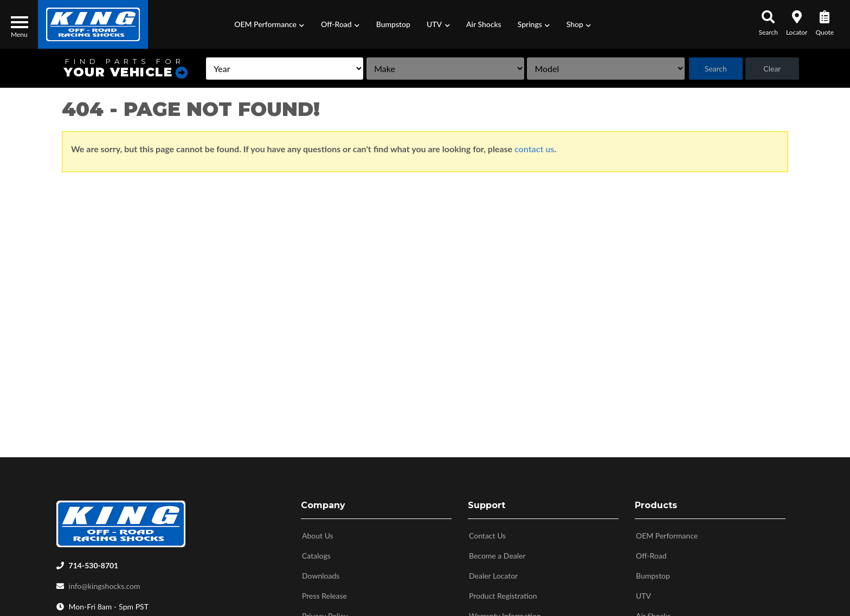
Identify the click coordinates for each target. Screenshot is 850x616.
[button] (269, 24)
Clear (772, 69)
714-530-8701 (94, 563)
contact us (534, 149)
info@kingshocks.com (105, 584)
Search (716, 69)
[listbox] (285, 69)
